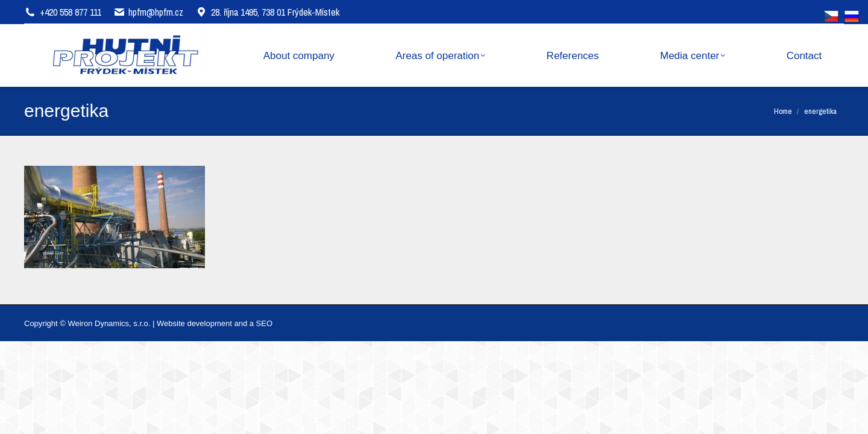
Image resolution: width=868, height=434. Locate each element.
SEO (264, 323)
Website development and (202, 323)
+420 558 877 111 (71, 12)
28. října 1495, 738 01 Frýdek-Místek (267, 12)
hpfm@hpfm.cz (156, 12)
